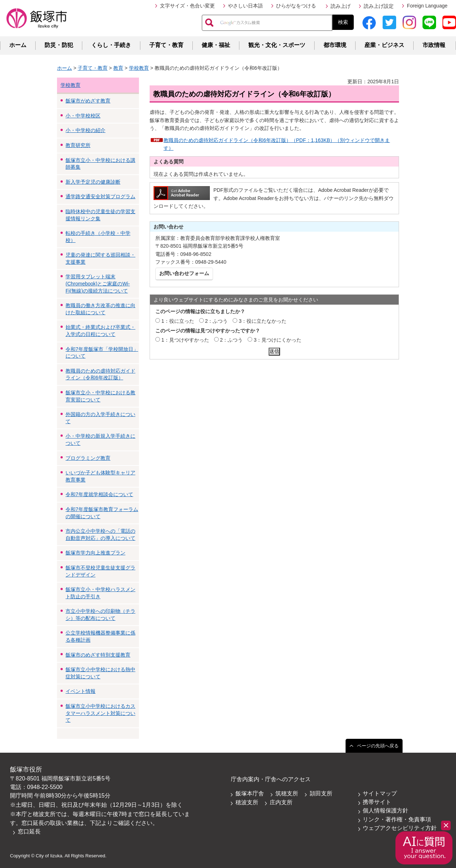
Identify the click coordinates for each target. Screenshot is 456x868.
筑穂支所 (287, 793)
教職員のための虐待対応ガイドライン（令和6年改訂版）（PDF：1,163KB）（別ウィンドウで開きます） (277, 144)
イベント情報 (81, 691)
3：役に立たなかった (263, 321)
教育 (118, 68)
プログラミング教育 (88, 458)
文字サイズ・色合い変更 (187, 6)
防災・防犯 (59, 45)
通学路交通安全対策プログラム (100, 196)
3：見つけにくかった (278, 340)
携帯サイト (377, 802)
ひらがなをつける (296, 6)
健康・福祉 (216, 45)
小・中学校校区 (83, 116)
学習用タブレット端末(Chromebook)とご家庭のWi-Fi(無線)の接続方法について (98, 283)
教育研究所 (78, 145)
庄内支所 (281, 802)
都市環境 (335, 45)
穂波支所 (247, 802)
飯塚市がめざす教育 (88, 101)
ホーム (18, 45)
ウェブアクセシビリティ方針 (400, 828)
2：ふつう (217, 321)
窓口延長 (29, 832)
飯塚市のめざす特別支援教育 (98, 655)
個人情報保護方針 (385, 811)
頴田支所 (321, 793)
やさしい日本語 (245, 6)
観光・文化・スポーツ (277, 45)
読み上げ (341, 6)
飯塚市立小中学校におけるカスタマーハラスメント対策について (100, 713)
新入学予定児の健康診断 (93, 182)
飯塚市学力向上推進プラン (95, 553)
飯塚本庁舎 (250, 793)
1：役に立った (178, 321)
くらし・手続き (111, 45)
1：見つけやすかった (185, 340)
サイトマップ (380, 793)
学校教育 (139, 68)
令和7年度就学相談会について (99, 494)
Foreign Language (427, 6)
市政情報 (434, 45)
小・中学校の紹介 (85, 130)
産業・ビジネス (384, 45)
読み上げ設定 (379, 6)
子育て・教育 (166, 45)
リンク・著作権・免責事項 (397, 819)
